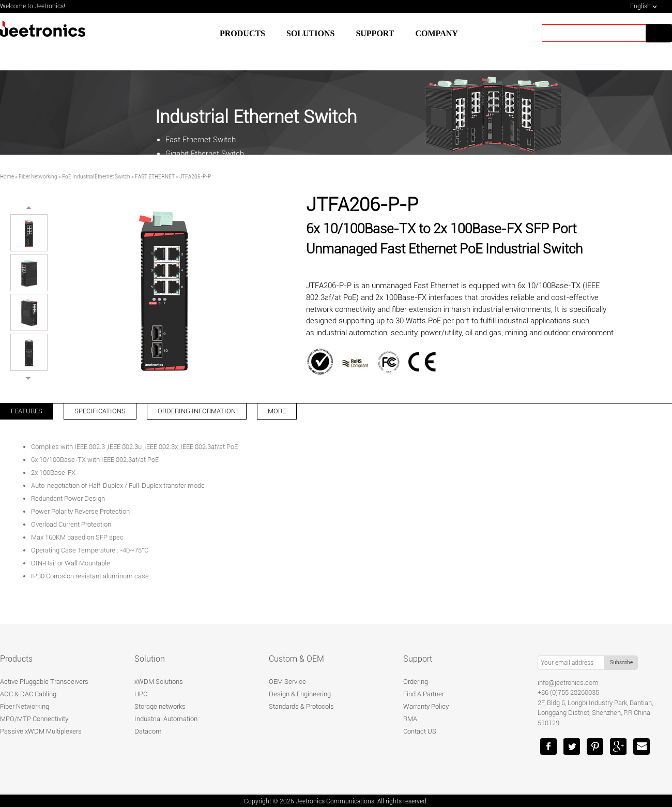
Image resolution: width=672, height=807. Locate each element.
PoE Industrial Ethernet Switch (96, 177)
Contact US (420, 731)
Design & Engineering (300, 694)
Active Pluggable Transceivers (44, 682)
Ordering (416, 682)
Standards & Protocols (301, 706)
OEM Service (287, 682)
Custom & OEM (296, 659)
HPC (141, 694)
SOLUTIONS (310, 33)
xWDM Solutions (159, 682)
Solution (150, 659)
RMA (410, 719)
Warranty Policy (426, 706)
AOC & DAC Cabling (28, 694)
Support (418, 659)
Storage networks (160, 706)
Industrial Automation (166, 719)
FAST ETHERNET (155, 177)
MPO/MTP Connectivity (34, 719)
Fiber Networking (38, 177)
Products (242, 33)
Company (437, 33)
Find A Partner (424, 694)
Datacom (148, 731)
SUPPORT (375, 33)
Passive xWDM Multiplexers (41, 731)
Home (7, 177)
